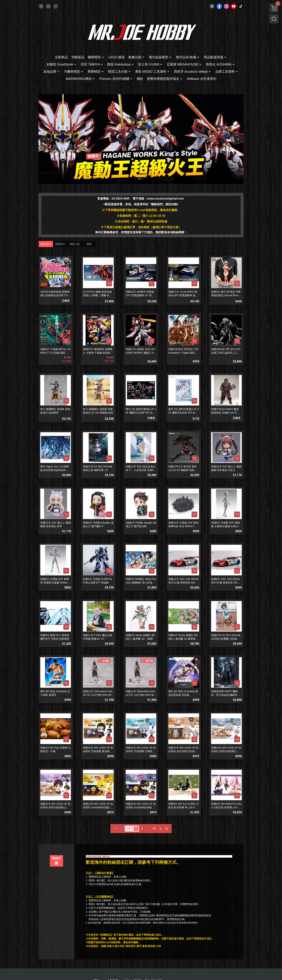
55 (154, 828)
